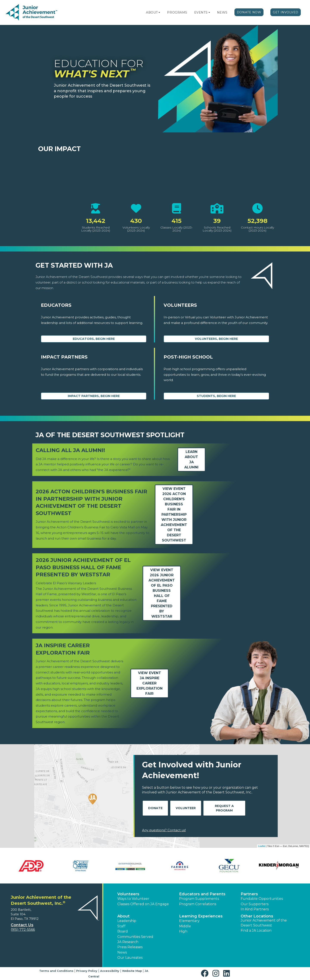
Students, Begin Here (216, 396)
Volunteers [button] (128, 894)
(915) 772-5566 (23, 930)
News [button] (122, 952)
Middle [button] (185, 926)
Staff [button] (121, 926)
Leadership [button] (127, 921)
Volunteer (186, 808)
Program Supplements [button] (199, 899)
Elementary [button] (189, 921)
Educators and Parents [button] (202, 894)
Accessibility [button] (110, 971)
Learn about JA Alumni (191, 459)
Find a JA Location (256, 930)
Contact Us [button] (22, 925)
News (222, 12)
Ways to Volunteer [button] (133, 899)
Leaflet (262, 846)
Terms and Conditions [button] (56, 971)
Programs (177, 12)
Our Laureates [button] (130, 958)
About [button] (123, 916)
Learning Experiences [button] (201, 916)
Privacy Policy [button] (87, 971)
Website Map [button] (132, 971)
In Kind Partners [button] (255, 909)
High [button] (183, 931)
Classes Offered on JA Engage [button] (143, 904)
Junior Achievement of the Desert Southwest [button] (264, 923)
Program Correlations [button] (198, 904)
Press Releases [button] (130, 947)
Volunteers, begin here (216, 339)
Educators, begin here (94, 339)
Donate (155, 808)
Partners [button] (249, 894)
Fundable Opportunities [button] (262, 899)
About (152, 12)
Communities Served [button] (135, 937)
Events (201, 12)
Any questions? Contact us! (164, 830)
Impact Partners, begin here (94, 396)
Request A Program (224, 808)
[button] (159, 12)
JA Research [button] (128, 942)
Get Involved (286, 12)
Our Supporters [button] (255, 904)
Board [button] (123, 931)
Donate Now (249, 12)
